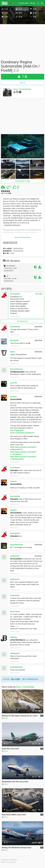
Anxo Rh (14, 383)
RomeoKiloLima (16, 369)
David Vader (15, 612)
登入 (13, 679)
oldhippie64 (15, 653)
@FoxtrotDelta (16, 399)
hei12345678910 (16, 667)
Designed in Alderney (9, 860)
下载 (23, 77)
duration (13, 397)
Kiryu (6, 718)
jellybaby (14, 637)
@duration (14, 470)
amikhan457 (15, 556)
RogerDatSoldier (17, 545)
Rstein (13, 352)
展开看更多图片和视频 (23, 181)
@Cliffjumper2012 (17, 372)
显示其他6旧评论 (23, 321)
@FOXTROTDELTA (18, 640)
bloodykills (14, 340)
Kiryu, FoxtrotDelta (22, 89)
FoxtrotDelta (15, 294)
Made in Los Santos (8, 862)
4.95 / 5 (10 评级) (6, 193)
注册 (18, 679)
